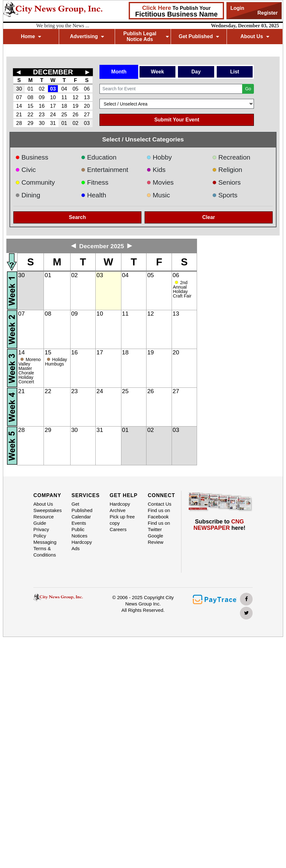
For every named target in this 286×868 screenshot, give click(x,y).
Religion (227, 170)
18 (64, 106)
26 (75, 114)
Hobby (159, 157)
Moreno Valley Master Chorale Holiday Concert (30, 371)
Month (119, 72)
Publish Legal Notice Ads (146, 36)
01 (31, 89)
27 (87, 114)
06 (87, 89)
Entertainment (105, 170)
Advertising (87, 36)
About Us (255, 36)
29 (31, 123)
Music (158, 195)
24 (53, 114)
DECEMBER (53, 72)
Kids (156, 170)
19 (75, 106)
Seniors (227, 182)
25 (64, 114)
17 (53, 106)
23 (42, 114)
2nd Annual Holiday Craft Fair (182, 289)
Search (77, 217)
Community (35, 182)
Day (196, 72)
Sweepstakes (48, 510)
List (235, 72)
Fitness (95, 182)
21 (19, 114)
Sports (225, 195)
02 (42, 89)
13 (87, 97)
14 (19, 106)
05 (75, 89)
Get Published (199, 36)
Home (31, 36)
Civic (26, 170)
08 (31, 97)
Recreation (231, 157)
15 (31, 106)
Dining (28, 195)
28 (19, 123)
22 (31, 114)
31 (53, 123)
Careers (118, 529)
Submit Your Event (177, 120)
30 (19, 89)
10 (53, 97)
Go (248, 89)
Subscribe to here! (220, 525)
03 (53, 89)
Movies (160, 182)
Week (158, 72)
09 (42, 97)
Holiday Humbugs (56, 362)
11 (64, 97)
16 (42, 106)
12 (75, 97)
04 (64, 89)
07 (19, 97)
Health (94, 195)
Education (99, 157)
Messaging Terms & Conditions (45, 548)
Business (32, 157)
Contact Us (160, 504)
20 (87, 106)
